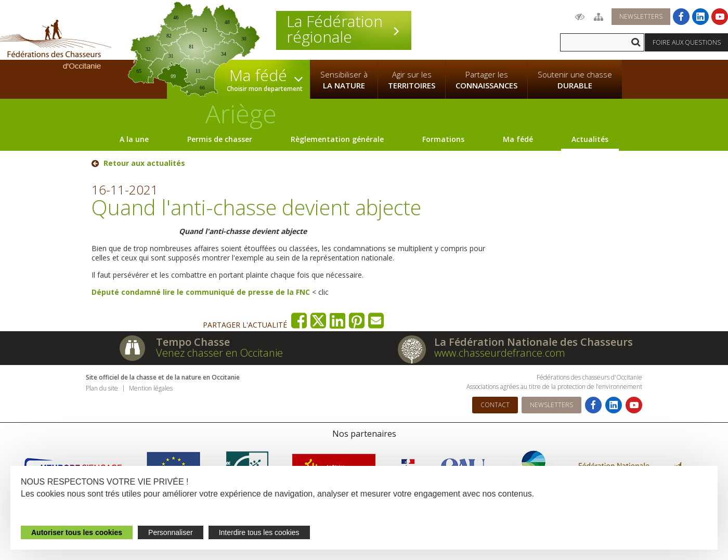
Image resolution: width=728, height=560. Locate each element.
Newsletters (641, 16)
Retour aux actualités (144, 163)
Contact (495, 405)
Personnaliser (171, 532)
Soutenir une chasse (575, 80)
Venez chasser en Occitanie (219, 353)
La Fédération (344, 29)
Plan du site (102, 388)
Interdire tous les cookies (259, 532)
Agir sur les (412, 80)
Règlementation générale (337, 139)
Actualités (590, 139)
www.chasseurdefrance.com (500, 353)
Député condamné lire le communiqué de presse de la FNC (201, 292)
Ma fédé (518, 139)
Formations (443, 139)
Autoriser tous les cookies (77, 532)
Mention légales (151, 388)
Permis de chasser (220, 139)
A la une (134, 139)
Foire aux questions (687, 42)
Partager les (486, 80)
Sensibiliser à (344, 80)
